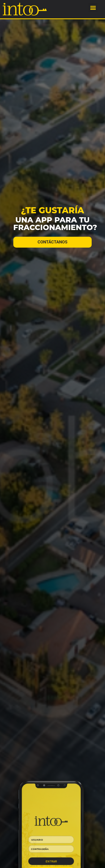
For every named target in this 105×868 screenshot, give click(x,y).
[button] (93, 7)
